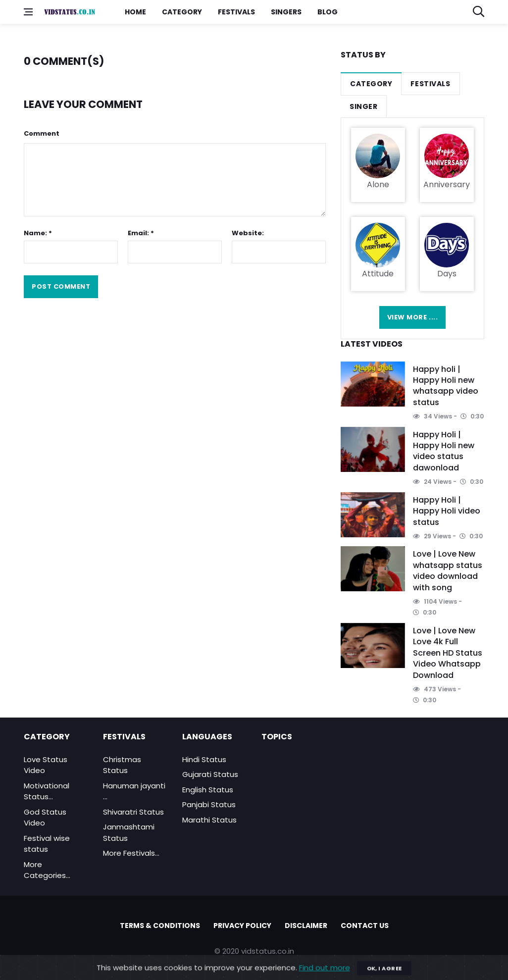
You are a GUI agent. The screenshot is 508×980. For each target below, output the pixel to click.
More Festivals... (131, 853)
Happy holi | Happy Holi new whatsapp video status (446, 386)
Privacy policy (242, 926)
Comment (42, 133)
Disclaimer (306, 926)
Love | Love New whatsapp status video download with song (448, 570)
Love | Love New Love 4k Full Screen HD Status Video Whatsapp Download (448, 653)
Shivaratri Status (133, 812)
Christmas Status (122, 765)
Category (182, 12)
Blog (328, 12)
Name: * (38, 233)
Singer (363, 106)
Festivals (236, 12)
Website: (248, 233)
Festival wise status (47, 844)
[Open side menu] (28, 12)
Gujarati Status (210, 774)
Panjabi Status (209, 804)
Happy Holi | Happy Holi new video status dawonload (444, 451)
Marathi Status (209, 820)
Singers (286, 12)
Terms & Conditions (160, 926)
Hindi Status (204, 759)
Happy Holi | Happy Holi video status (447, 511)
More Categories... (47, 870)
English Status (208, 790)
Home (135, 12)
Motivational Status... (47, 791)
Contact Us (365, 926)
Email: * (141, 233)
